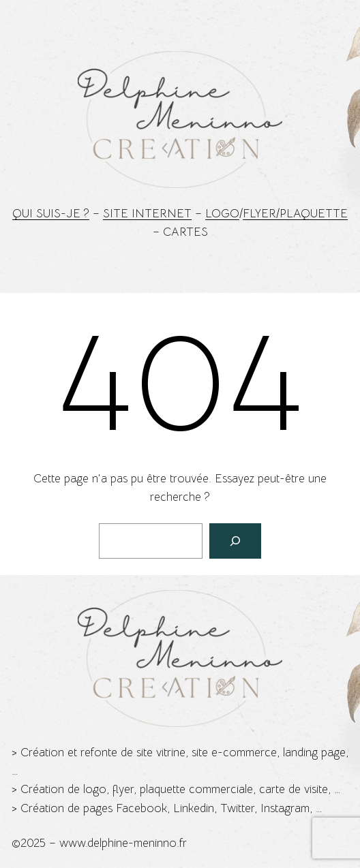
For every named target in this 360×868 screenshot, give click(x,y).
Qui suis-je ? (51, 214)
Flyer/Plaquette (295, 214)
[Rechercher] (235, 541)
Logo (222, 214)
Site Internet (147, 214)
